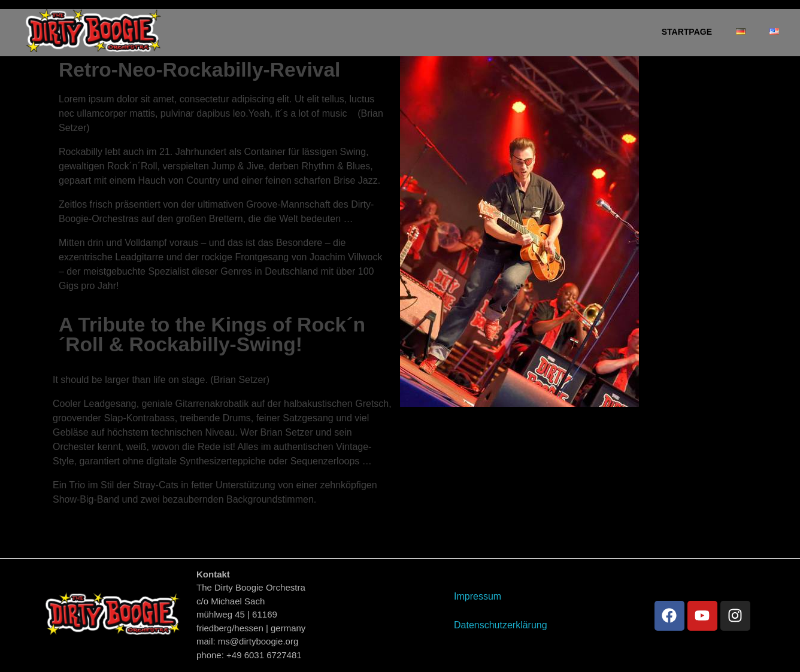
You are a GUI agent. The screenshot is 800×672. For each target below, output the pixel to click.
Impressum (478, 596)
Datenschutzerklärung (501, 625)
